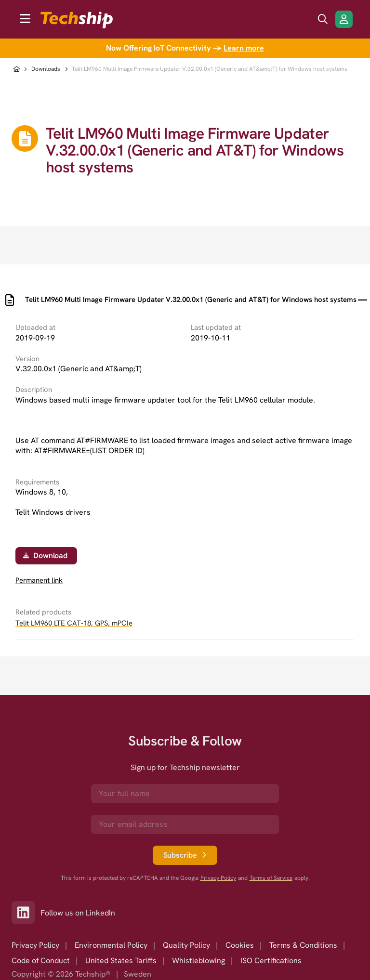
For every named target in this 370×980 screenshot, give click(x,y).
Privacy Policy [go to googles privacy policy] (218, 878)
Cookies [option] (240, 945)
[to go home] (77, 20)
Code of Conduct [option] (41, 960)
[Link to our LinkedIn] (26, 913)
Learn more (244, 48)
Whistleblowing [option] (198, 960)
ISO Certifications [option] (271, 960)
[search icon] (323, 19)
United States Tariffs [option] (121, 960)
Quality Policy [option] (186, 945)
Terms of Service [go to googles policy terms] (271, 878)
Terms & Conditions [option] (303, 945)
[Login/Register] (344, 19)
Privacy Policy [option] (35, 945)
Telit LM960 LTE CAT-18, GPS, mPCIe (74, 623)
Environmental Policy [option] (111, 945)
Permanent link (39, 581)
